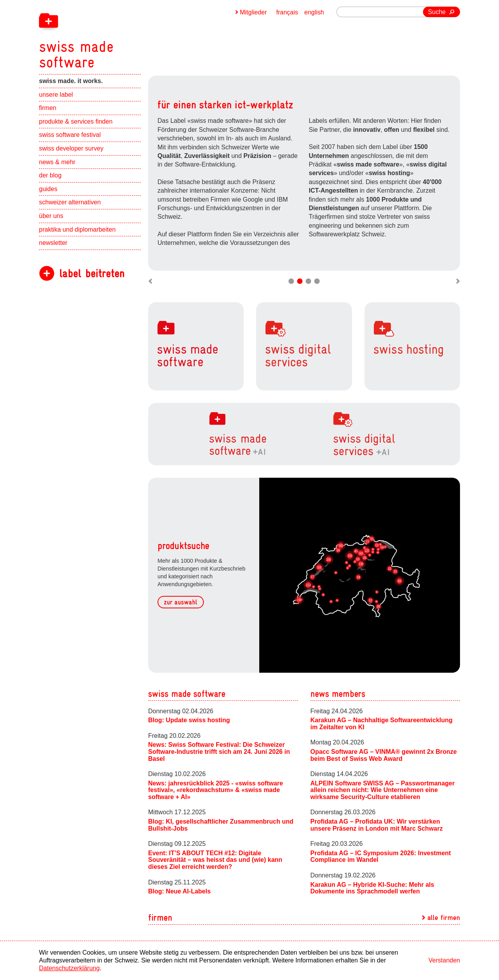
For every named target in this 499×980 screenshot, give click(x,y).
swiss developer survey (71, 148)
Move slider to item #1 (291, 281)
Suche (437, 12)
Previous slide (158, 181)
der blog (50, 175)
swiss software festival (70, 135)
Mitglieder (253, 12)
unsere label (56, 95)
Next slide (450, 181)
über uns (51, 216)
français (287, 12)
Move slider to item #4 (317, 281)
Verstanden (444, 960)
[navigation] (117, 35)
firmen (48, 108)
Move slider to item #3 (308, 281)
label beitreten (92, 274)
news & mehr (57, 162)
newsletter (53, 243)
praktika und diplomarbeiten (77, 229)
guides (48, 189)
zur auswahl (180, 602)
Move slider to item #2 (300, 281)
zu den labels (336, 215)
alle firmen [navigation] (444, 917)
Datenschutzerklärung (69, 968)
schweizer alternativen (70, 202)
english (314, 12)
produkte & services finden (76, 121)
